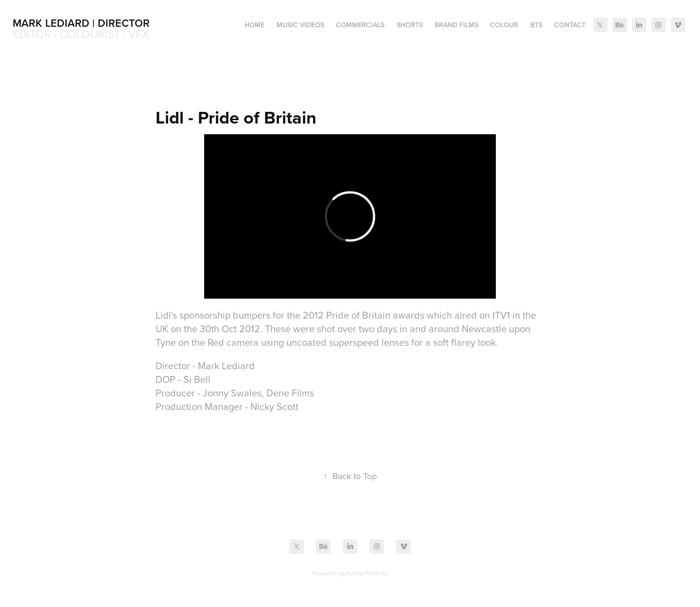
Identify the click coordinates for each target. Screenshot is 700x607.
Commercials (360, 25)
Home (254, 25)
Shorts (410, 25)
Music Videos (300, 25)
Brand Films (456, 25)
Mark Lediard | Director (81, 23)
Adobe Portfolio (367, 573)
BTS (536, 25)
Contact (570, 25)
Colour (504, 25)
